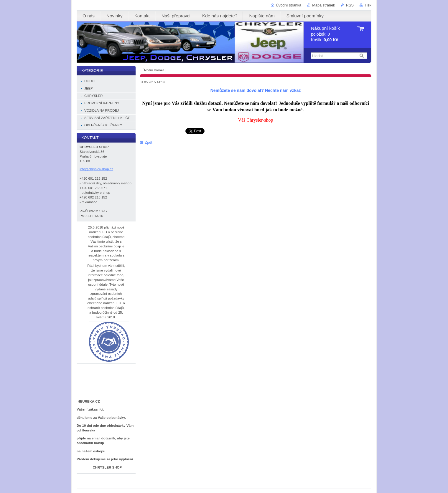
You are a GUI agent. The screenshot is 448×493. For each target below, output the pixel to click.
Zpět (149, 142)
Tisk (368, 5)
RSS (350, 5)
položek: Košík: (325, 34)
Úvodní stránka (289, 5)
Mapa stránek (324, 5)
